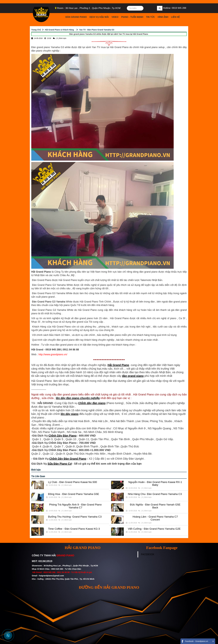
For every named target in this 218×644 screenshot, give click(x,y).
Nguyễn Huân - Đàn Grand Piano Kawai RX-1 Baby (155, 484)
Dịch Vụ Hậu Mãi (99, 17)
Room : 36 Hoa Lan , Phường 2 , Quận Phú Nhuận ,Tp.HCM (89, 8)
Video (115, 17)
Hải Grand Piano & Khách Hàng (59, 30)
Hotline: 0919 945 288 (175, 8)
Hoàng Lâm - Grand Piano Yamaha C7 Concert (155, 518)
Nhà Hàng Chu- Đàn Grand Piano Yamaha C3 (155, 494)
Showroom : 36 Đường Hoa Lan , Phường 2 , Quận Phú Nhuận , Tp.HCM (65, 566)
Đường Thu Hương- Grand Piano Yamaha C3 (75, 517)
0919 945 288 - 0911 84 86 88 (56, 572)
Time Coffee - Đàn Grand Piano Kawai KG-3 (74, 529)
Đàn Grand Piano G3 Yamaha (48, 302)
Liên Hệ (175, 17)
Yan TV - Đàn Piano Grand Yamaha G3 (97, 30)
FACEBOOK (148, 554)
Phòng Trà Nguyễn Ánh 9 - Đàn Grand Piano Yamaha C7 (75, 506)
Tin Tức (150, 17)
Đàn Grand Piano (76, 17)
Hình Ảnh (163, 17)
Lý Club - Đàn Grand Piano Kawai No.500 (73, 482)
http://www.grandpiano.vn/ (53, 354)
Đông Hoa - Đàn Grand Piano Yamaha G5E (74, 494)
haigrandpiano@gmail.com (51, 576)
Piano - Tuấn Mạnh (132, 17)
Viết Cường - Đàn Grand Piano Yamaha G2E (154, 529)
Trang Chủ (36, 30)
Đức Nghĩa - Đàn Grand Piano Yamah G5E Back (155, 506)
